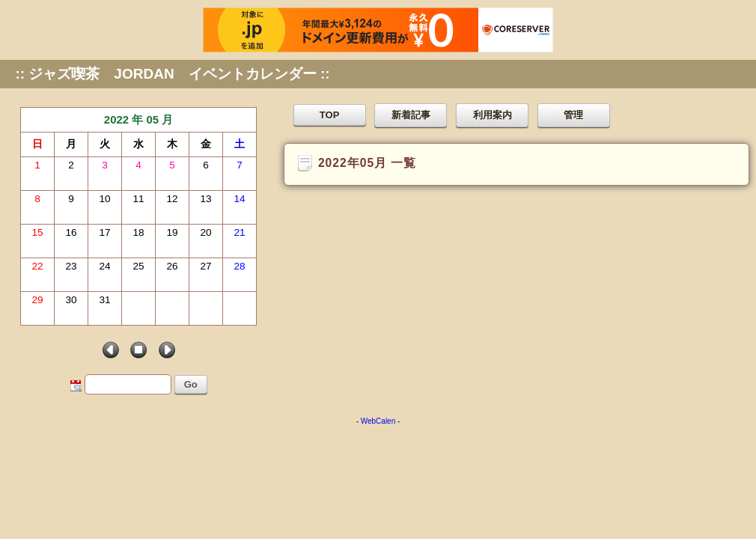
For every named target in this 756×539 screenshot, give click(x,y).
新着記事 (411, 115)
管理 (573, 115)
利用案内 (493, 115)
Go (191, 384)
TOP (330, 115)
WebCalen (378, 421)
